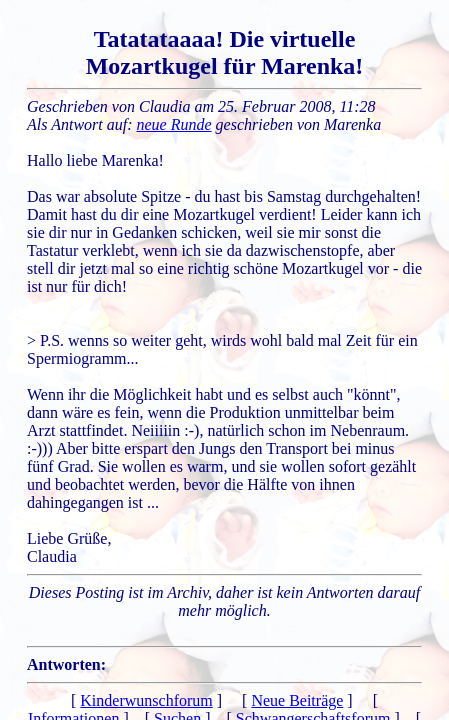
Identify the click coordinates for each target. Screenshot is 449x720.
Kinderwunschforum (146, 700)
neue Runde (174, 124)
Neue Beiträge (297, 700)
